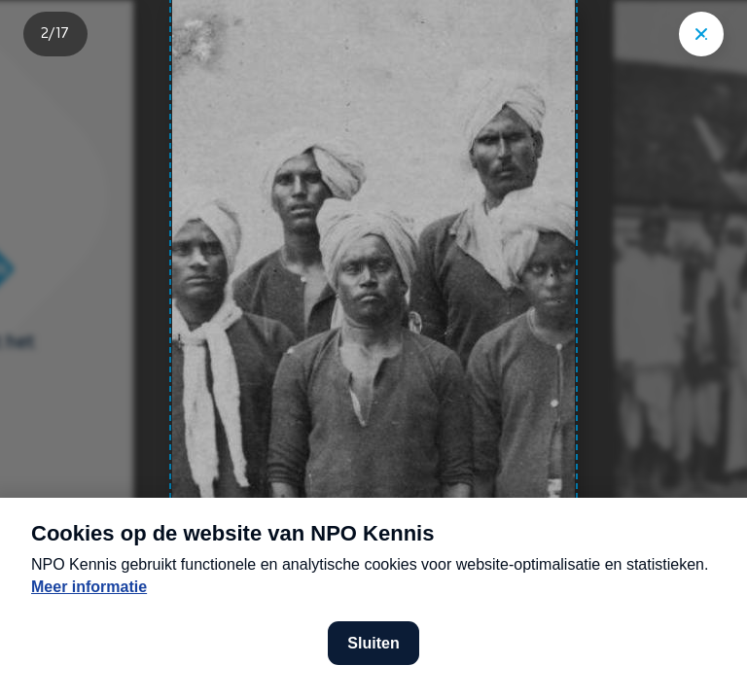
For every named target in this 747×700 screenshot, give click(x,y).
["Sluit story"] (701, 34)
